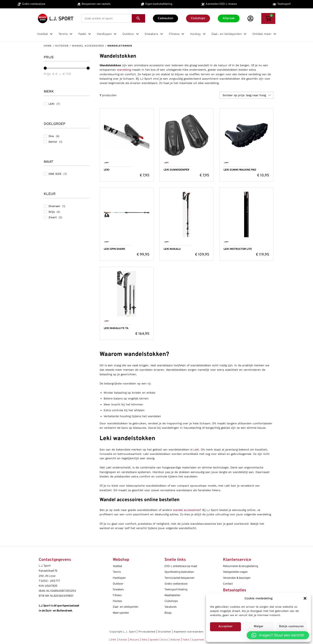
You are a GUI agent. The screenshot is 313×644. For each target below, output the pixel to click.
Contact (228, 584)
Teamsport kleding (176, 590)
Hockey (117, 601)
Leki (196, 449)
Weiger (259, 627)
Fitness (117, 595)
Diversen (54, 206)
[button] (305, 598)
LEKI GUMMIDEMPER (176, 170)
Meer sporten (121, 613)
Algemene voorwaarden (189, 632)
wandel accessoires (186, 510)
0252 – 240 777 (50, 581)
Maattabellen (172, 595)
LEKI (107, 170)
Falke (186, 640)
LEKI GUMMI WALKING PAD (240, 170)
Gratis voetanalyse (176, 584)
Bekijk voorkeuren (291, 627)
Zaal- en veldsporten (126, 607)
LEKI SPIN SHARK (114, 249)
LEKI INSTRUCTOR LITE (238, 249)
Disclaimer (165, 632)
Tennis (117, 572)
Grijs (52, 212)
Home (48, 46)
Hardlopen (119, 578)
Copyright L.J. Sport (123, 632)
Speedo (154, 640)
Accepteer (225, 627)
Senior (53, 142)
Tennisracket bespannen (179, 578)
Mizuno (135, 640)
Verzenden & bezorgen (237, 578)
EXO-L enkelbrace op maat (181, 566)
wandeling (124, 70)
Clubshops (171, 601)
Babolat (175, 640)
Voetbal (117, 566)
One (51, 136)
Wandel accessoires (88, 46)
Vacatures (171, 607)
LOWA (113, 640)
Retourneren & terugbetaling (241, 566)
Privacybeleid (147, 632)
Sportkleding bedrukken (179, 572)
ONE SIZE (55, 174)
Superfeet (198, 640)
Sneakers (118, 590)
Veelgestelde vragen (235, 572)
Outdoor (62, 46)
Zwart (53, 217)
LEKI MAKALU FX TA (116, 328)
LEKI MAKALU (172, 249)
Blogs (168, 613)
